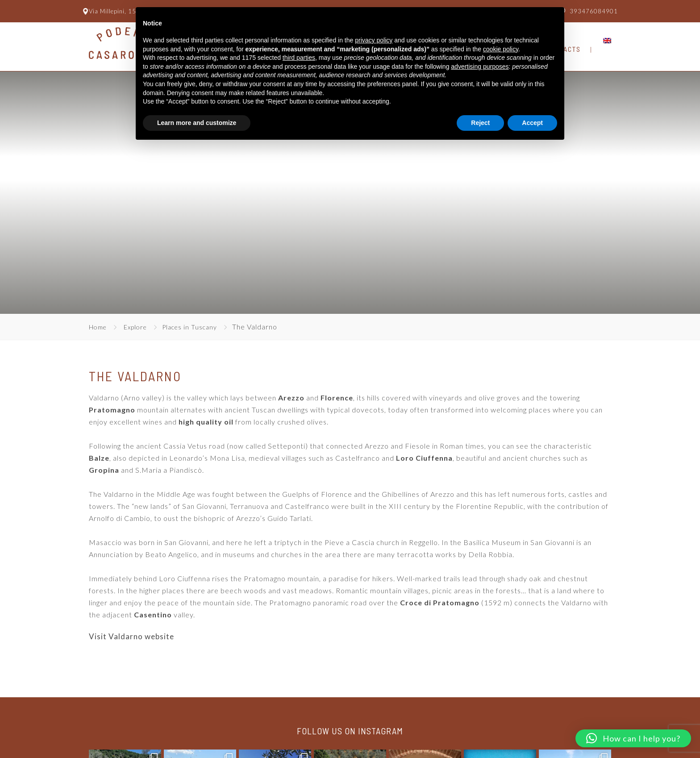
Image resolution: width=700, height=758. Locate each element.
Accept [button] (532, 123)
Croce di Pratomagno (440, 602)
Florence (337, 398)
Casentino (153, 614)
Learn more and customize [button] (197, 123)
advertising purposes (480, 67)
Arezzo (291, 398)
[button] (633, 738)
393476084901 (594, 11)
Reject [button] (480, 123)
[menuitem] (607, 41)
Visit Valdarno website (131, 636)
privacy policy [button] (374, 40)
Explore (135, 327)
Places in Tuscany (190, 327)
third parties (299, 58)
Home (98, 327)
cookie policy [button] (501, 49)
